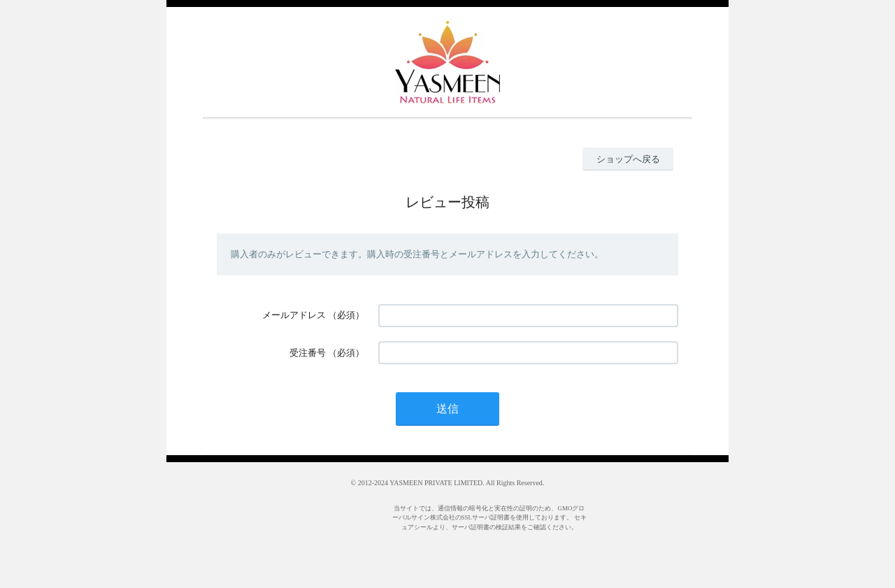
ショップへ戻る (628, 159)
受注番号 (308, 353)
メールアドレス (294, 315)
